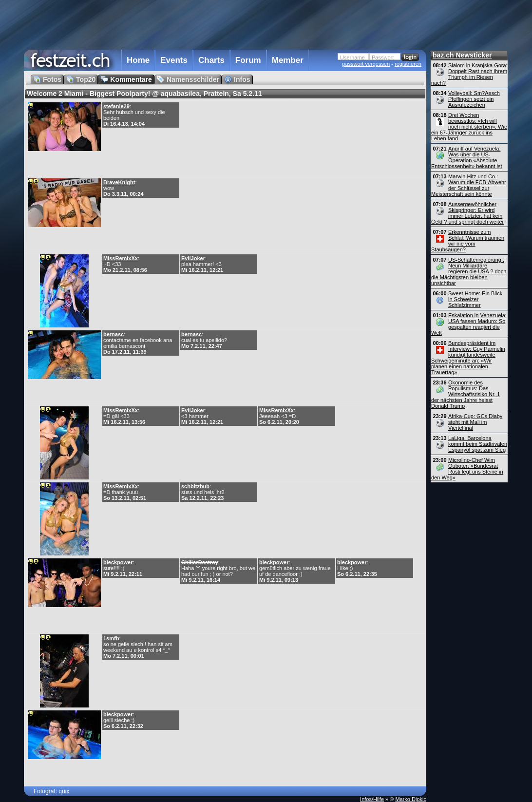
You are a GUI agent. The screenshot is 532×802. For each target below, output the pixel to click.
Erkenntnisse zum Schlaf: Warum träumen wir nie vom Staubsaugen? (468, 241)
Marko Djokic (411, 799)
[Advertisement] (225, 24)
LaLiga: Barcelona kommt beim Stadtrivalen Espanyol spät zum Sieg (478, 444)
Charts (211, 60)
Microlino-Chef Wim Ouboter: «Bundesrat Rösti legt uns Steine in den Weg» (467, 469)
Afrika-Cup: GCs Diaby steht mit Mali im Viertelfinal (475, 422)
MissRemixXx (121, 258)
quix (64, 791)
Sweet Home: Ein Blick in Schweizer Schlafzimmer (475, 299)
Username (352, 57)
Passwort (383, 57)
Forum (248, 60)
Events (174, 60)
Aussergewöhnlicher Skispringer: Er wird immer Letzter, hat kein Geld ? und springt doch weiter (467, 213)
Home (138, 60)
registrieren (408, 64)
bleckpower (118, 562)
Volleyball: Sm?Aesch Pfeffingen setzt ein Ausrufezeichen (474, 99)
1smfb (111, 638)
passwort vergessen (366, 64)
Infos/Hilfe (372, 799)
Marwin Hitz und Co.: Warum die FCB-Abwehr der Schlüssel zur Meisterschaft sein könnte (469, 185)
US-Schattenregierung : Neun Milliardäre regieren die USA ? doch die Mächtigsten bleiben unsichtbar (469, 271)
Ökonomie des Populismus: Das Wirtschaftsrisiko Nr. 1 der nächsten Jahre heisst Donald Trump (465, 394)
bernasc (114, 334)
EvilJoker (193, 258)
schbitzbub (195, 486)
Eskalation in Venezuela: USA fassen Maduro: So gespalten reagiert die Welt (469, 324)
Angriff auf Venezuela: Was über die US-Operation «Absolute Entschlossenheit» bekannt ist (467, 157)
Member (288, 60)
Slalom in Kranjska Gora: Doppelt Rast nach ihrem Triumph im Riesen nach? (469, 74)
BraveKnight (119, 182)
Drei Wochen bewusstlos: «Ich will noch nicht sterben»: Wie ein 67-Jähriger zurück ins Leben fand (469, 127)
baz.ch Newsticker (462, 55)
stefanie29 (116, 106)
